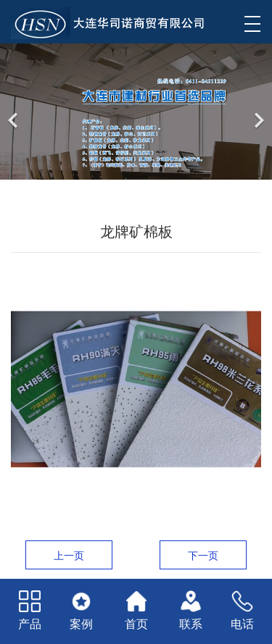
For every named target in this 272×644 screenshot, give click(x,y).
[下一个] (257, 112)
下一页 (203, 556)
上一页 (69, 556)
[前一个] (15, 112)
